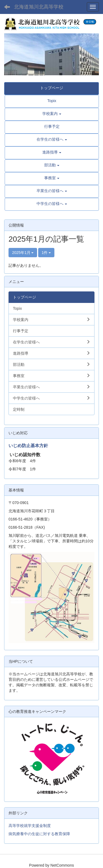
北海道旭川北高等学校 (39, 7)
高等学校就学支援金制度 (30, 826)
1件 (46, 253)
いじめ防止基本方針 (28, 446)
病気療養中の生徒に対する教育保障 (39, 834)
